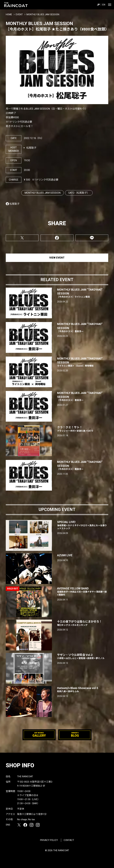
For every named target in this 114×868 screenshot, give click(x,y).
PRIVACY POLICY (49, 840)
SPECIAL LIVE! (83, 525)
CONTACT (69, 840)
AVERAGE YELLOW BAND (83, 592)
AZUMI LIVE (65, 555)
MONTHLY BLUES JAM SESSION (42, 193)
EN (104, 5)
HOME (9, 14)
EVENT (19, 14)
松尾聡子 (15, 204)
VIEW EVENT (57, 258)
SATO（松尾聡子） (79, 193)
